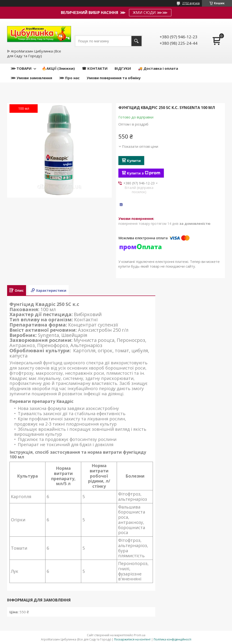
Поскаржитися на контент (132, 639)
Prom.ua (140, 635)
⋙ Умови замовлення (31, 78)
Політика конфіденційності (172, 639)
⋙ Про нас (69, 78)
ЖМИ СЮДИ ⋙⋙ (150, 13)
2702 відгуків (191, 3)
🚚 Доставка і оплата (158, 68)
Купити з (144, 173)
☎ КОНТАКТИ (95, 68)
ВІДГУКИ (123, 68)
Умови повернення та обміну (114, 78)
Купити (134, 161)
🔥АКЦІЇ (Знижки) (58, 68)
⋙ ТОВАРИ (21, 68)
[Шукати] (136, 41)
